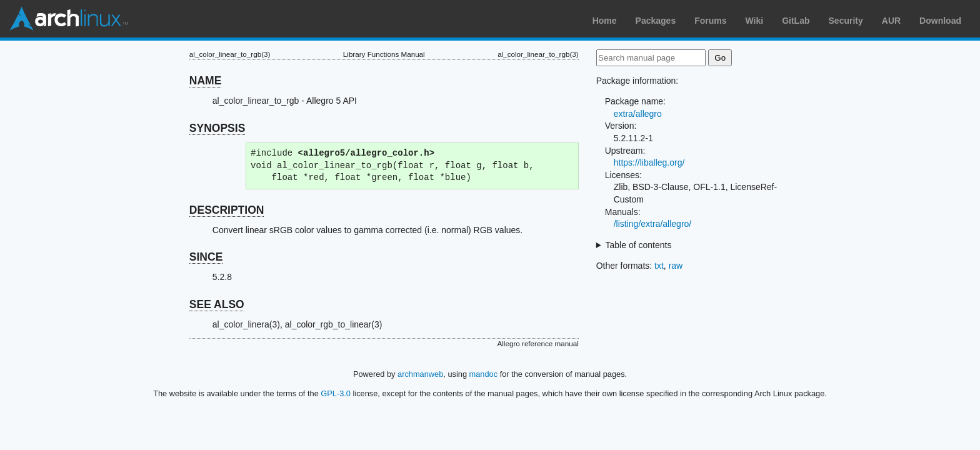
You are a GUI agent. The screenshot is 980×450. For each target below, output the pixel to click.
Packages (656, 21)
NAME (206, 81)
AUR (891, 21)
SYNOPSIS (217, 128)
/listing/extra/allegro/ (653, 224)
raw (676, 266)
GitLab (796, 21)
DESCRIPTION (227, 210)
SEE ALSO (217, 304)
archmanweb (420, 374)
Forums (710, 21)
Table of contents (639, 245)
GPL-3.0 (336, 393)
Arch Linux (69, 19)
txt (659, 266)
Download (940, 21)
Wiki (755, 21)
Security (846, 21)
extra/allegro (638, 114)
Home (605, 21)
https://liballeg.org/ (649, 162)
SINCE (206, 257)
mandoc (484, 374)
